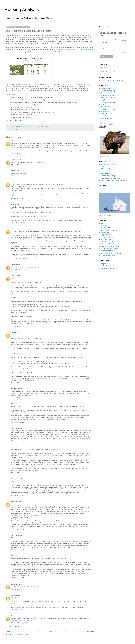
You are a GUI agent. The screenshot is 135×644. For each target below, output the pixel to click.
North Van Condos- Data (108, 98)
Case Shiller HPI (106, 228)
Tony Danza (15, 160)
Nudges (103, 223)
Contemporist (105, 232)
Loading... (102, 188)
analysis (13, 129)
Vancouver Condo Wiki (107, 95)
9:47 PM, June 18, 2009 (18, 473)
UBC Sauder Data (106, 239)
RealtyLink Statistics (107, 251)
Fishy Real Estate (106, 100)
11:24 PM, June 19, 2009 (18, 610)
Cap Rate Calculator (107, 242)
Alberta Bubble (105, 116)
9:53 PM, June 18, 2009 (18, 495)
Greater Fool (104, 167)
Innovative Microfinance (108, 255)
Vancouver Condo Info (107, 93)
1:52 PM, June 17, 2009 (18, 154)
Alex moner (15, 616)
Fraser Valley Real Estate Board (110, 246)
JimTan (13, 595)
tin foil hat (49, 188)
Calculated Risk (105, 169)
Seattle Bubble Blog (107, 118)
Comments (104, 71)
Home (50, 631)
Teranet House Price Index (109, 230)
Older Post (91, 631)
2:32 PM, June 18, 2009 (18, 383)
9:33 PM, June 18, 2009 (18, 441)
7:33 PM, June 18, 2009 (18, 422)
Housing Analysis (22, 9)
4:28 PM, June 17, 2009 (18, 176)
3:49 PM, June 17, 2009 (18, 165)
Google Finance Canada (108, 164)
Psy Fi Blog (104, 226)
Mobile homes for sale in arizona (25, 620)
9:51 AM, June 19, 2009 (18, 550)
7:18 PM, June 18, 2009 (18, 398)
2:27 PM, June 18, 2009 (18, 326)
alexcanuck (15, 182)
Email (112, 49)
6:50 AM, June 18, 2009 (18, 198)
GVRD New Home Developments (111, 253)
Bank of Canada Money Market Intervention (114, 180)
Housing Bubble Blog (107, 174)
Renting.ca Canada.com (108, 268)
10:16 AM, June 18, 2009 (18, 223)
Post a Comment (14, 627)
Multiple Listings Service (108, 237)
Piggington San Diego (107, 114)
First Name (104, 42)
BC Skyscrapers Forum (108, 109)
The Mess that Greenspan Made (110, 178)
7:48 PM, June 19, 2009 (18, 589)
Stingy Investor (105, 235)
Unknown (14, 229)
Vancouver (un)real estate (108, 102)
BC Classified (105, 266)
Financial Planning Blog (108, 91)
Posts (103, 68)
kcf (12, 141)
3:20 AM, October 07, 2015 (19, 623)
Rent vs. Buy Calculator (108, 244)
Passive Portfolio (106, 88)
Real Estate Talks (106, 107)
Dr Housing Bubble (106, 111)
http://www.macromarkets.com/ (83, 50)
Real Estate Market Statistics (109, 249)
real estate (29, 129)
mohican (14, 171)
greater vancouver (21, 129)
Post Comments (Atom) (21, 635)
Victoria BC (104, 104)
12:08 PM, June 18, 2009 (18, 259)
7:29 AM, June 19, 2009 (18, 529)
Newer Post (10, 631)
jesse (13, 404)
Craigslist (103, 264)
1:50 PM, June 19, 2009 (18, 578)
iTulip (102, 171)
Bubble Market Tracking (108, 176)
